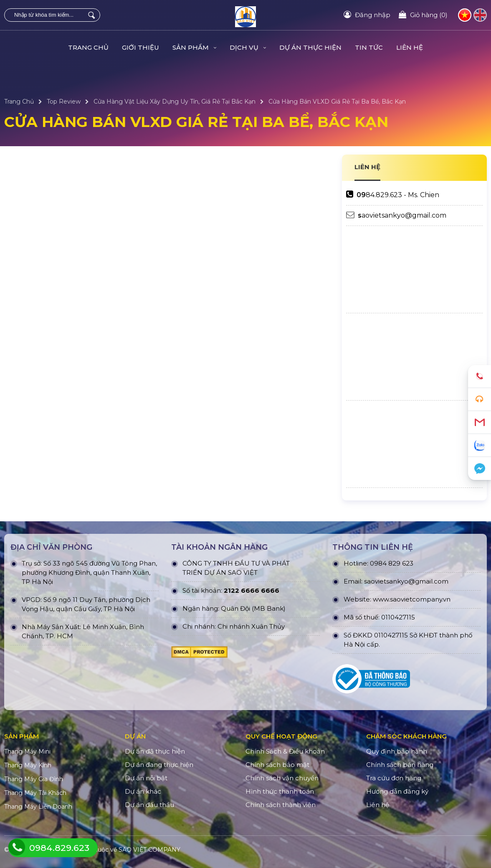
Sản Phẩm (194, 47)
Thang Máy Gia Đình (34, 779)
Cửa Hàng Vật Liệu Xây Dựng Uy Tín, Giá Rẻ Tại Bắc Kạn (175, 102)
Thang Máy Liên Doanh (38, 807)
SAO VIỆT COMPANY (149, 850)
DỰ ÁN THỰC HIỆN (310, 47)
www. (381, 599)
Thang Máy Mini (27, 751)
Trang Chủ (88, 47)
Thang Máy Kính (28, 765)
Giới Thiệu (140, 47)
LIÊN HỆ (367, 167)
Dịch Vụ (248, 47)
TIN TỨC (369, 47)
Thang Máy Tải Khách (35, 793)
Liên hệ (410, 47)
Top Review (64, 102)
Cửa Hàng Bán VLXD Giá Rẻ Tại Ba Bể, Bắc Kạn (337, 102)
